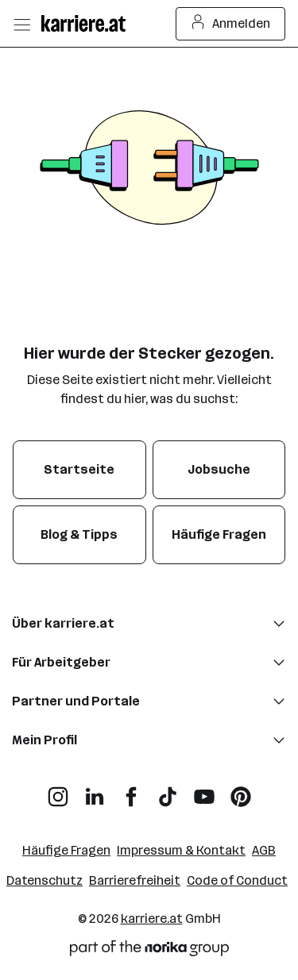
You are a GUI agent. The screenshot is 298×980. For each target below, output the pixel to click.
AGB (264, 850)
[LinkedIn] (95, 791)
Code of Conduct (237, 880)
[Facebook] (131, 791)
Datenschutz (45, 880)
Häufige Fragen (66, 850)
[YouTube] (204, 791)
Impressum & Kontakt (181, 850)
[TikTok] (168, 791)
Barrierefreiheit (135, 880)
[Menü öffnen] (21, 24)
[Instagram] (58, 791)
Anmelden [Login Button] (231, 24)
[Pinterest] (241, 791)
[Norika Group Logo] (149, 951)
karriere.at (152, 919)
